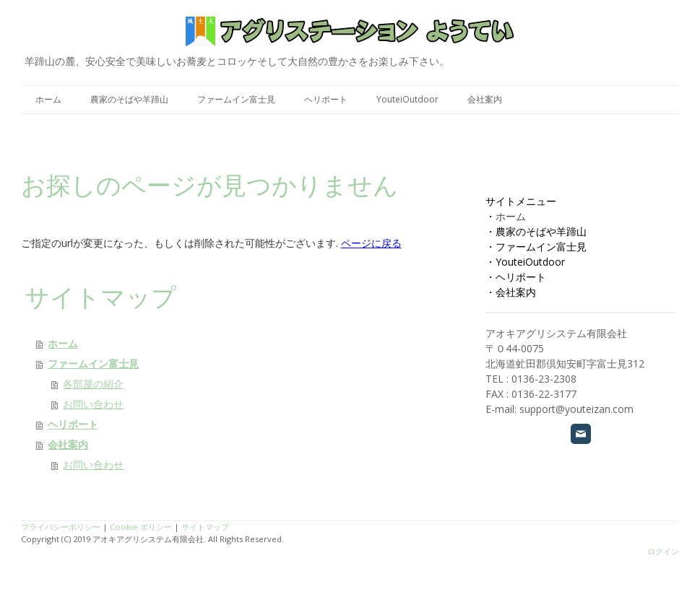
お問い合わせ (93, 404)
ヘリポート (326, 99)
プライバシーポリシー (61, 527)
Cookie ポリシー (141, 527)
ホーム (48, 99)
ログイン (663, 551)
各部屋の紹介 (93, 384)
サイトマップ (205, 527)
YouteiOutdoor (407, 99)
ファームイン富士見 (236, 99)
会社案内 (485, 99)
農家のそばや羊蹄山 (129, 99)
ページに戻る (371, 243)
